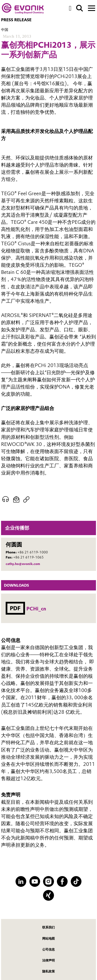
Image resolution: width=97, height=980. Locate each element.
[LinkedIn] (21, 881)
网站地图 (48, 938)
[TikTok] (76, 881)
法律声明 (48, 960)
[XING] (48, 895)
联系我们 (48, 927)
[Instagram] (48, 881)
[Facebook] (62, 881)
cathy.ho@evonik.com (23, 564)
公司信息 (48, 949)
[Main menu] (92, 8)
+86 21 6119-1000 (33, 552)
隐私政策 (48, 971)
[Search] (80, 8)
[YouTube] (35, 881)
